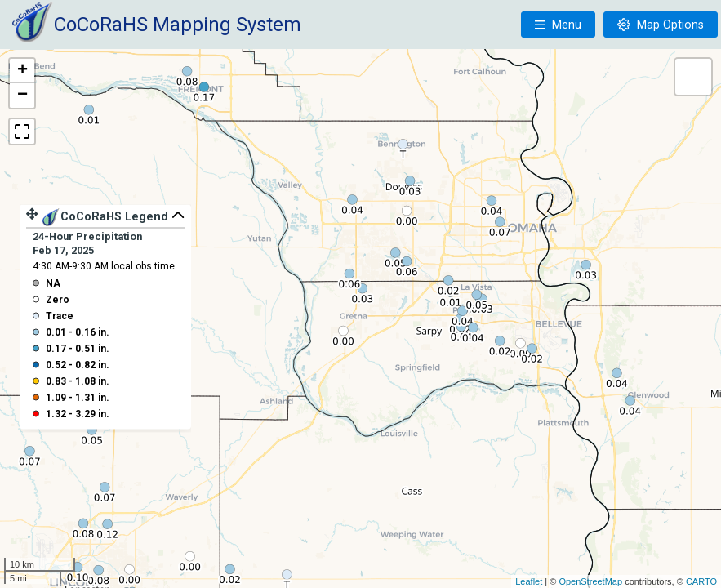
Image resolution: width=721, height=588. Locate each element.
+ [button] (22, 71)
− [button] (22, 96)
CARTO (701, 581)
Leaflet (529, 581)
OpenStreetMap (590, 581)
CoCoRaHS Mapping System (178, 24)
